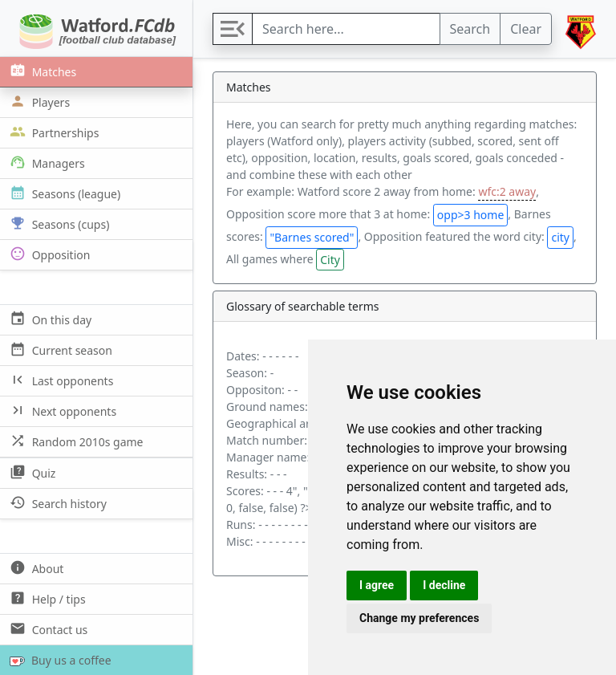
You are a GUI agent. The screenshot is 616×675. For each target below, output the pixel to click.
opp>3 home (470, 215)
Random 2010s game (75, 441)
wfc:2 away (507, 191)
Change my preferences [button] (419, 618)
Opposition (48, 254)
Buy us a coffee (57, 660)
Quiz (31, 472)
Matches (41, 71)
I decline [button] (444, 585)
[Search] (346, 29)
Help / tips (46, 598)
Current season (59, 350)
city (560, 237)
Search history (57, 503)
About (35, 568)
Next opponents (61, 411)
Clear (526, 29)
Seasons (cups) (58, 224)
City (330, 260)
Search (470, 29)
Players (38, 102)
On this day (49, 319)
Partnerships (53, 132)
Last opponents (60, 380)
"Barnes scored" (312, 237)
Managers (46, 163)
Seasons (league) (63, 193)
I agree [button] (377, 585)
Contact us (47, 629)
